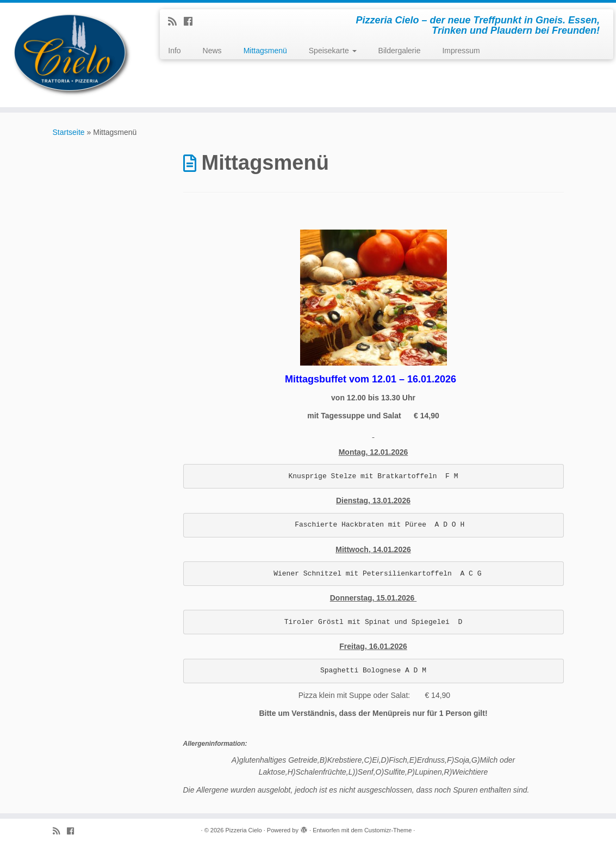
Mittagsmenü (265, 51)
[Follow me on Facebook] (192, 22)
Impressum (461, 51)
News (212, 51)
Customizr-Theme (388, 830)
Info (174, 51)
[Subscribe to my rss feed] (176, 22)
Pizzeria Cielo (243, 830)
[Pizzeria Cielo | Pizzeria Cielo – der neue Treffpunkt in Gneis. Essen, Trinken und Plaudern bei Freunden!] (72, 55)
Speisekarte (333, 51)
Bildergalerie (400, 51)
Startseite (69, 132)
